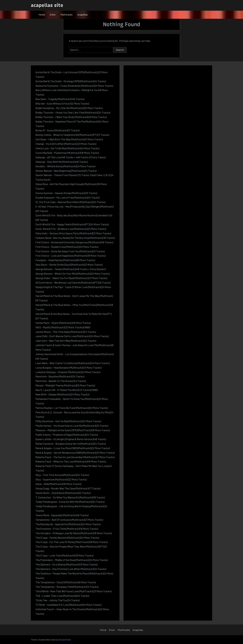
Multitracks (67, 14)
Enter (53, 14)
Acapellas (83, 14)
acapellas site (47, 5)
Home (42, 14)
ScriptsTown (65, 640)
